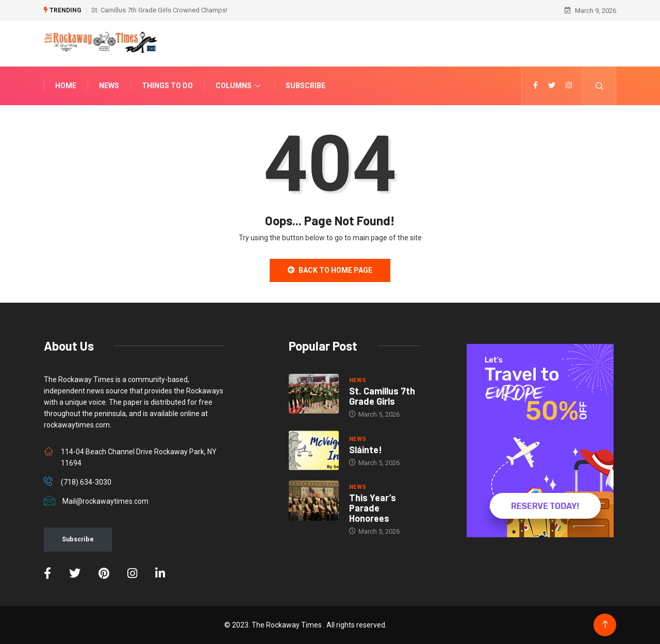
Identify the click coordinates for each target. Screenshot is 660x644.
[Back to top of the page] (605, 625)
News (109, 86)
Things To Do (167, 86)
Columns (239, 86)
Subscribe (306, 86)
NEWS (358, 380)
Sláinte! (366, 450)
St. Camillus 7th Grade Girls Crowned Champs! (159, 10)
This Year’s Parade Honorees (373, 508)
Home (66, 86)
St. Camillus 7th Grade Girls (382, 396)
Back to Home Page (330, 270)
